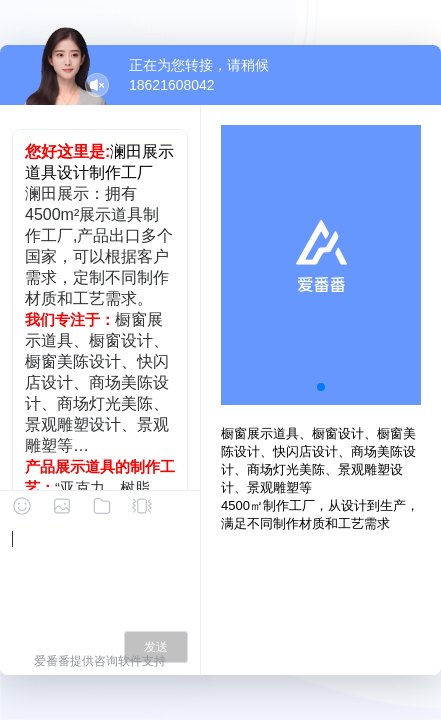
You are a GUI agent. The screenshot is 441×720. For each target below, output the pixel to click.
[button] (321, 387)
